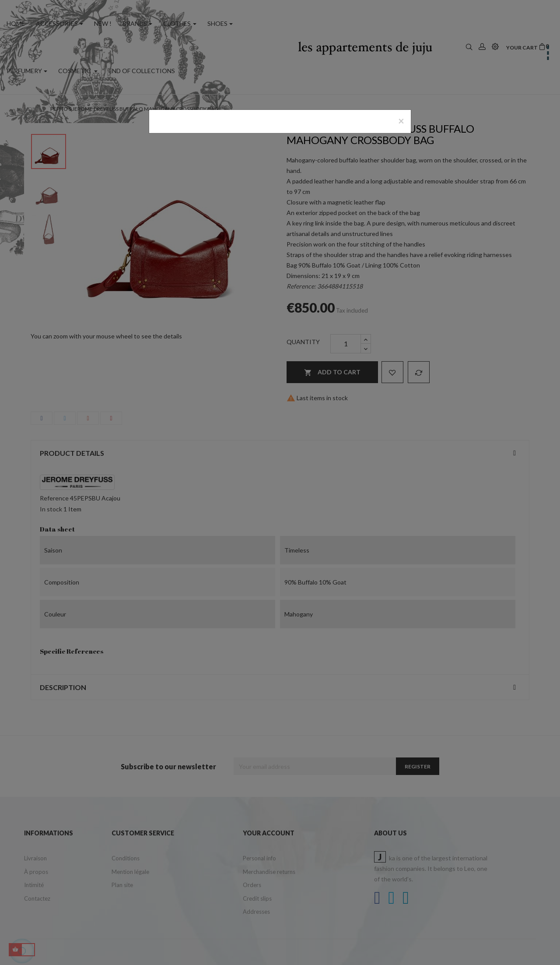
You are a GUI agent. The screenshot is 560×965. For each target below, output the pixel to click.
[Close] (401, 121)
